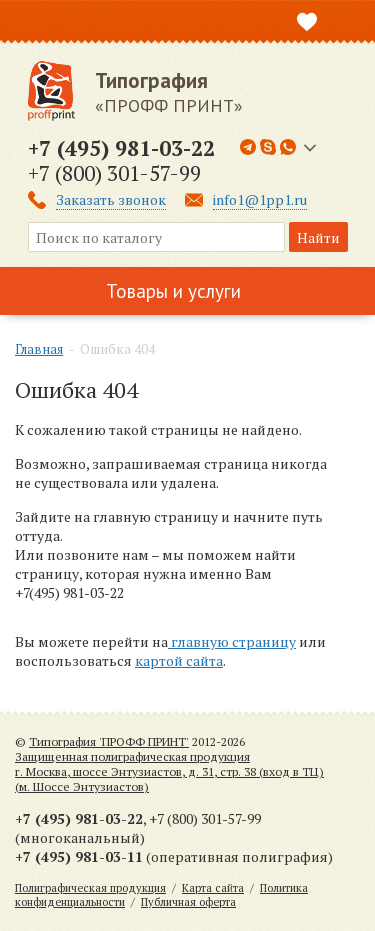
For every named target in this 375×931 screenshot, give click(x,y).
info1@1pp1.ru (260, 199)
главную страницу (232, 641)
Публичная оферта (188, 902)
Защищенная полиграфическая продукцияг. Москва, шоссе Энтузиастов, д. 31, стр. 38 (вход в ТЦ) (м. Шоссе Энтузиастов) (169, 771)
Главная (39, 349)
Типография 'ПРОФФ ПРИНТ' (109, 741)
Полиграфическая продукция (90, 888)
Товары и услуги (173, 291)
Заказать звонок (111, 199)
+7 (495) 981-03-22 (121, 148)
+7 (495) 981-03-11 (79, 856)
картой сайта (179, 660)
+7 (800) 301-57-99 (114, 173)
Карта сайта (213, 888)
